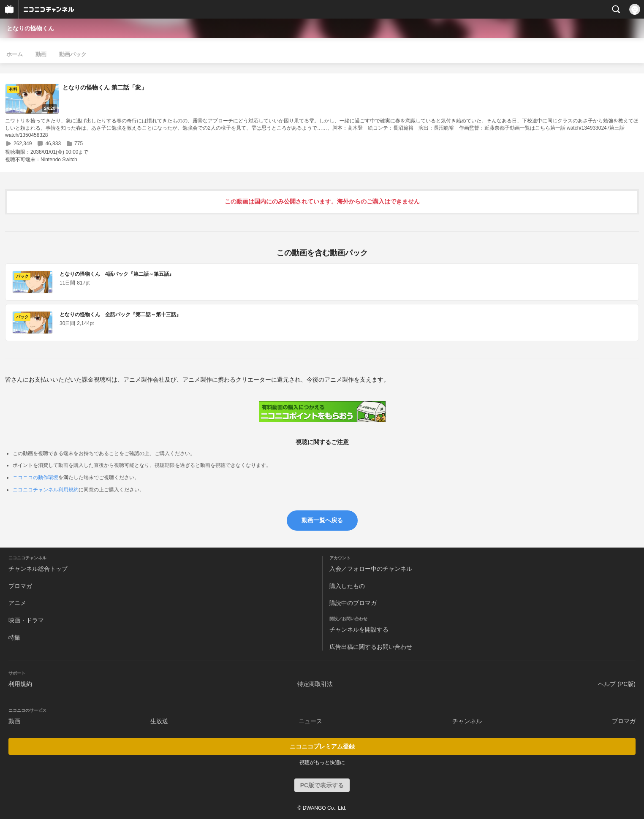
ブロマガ (20, 586)
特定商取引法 (315, 684)
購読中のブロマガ (353, 603)
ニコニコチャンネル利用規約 (46, 490)
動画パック (73, 54)
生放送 (159, 721)
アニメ (17, 603)
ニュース (310, 721)
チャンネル (467, 721)
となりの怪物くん (30, 28)
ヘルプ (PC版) (617, 684)
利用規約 (20, 684)
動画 (41, 54)
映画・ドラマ (26, 620)
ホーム (15, 54)
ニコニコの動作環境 (35, 477)
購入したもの (347, 586)
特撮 (14, 637)
